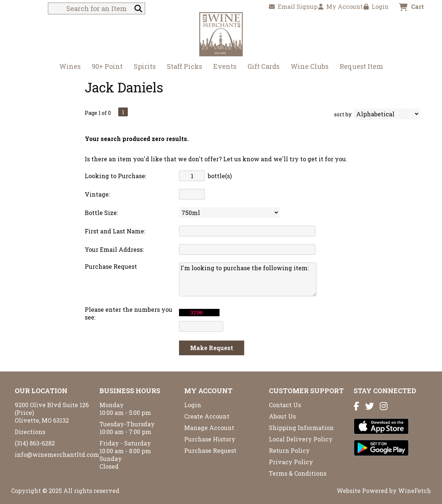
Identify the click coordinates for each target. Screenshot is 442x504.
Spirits (142, 67)
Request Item (361, 66)
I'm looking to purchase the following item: (248, 279)
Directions (30, 432)
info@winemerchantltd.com (57, 454)
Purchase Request (210, 450)
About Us (282, 416)
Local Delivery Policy (301, 439)
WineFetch (415, 491)
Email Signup (293, 6)
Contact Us (285, 405)
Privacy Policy (291, 462)
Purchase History (210, 439)
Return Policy (289, 450)
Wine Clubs (307, 67)
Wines (68, 67)
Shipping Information (301, 428)
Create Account (207, 416)
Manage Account (209, 428)
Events (225, 66)
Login (376, 6)
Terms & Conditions (298, 473)
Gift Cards (264, 66)
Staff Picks (185, 66)
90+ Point (107, 66)
